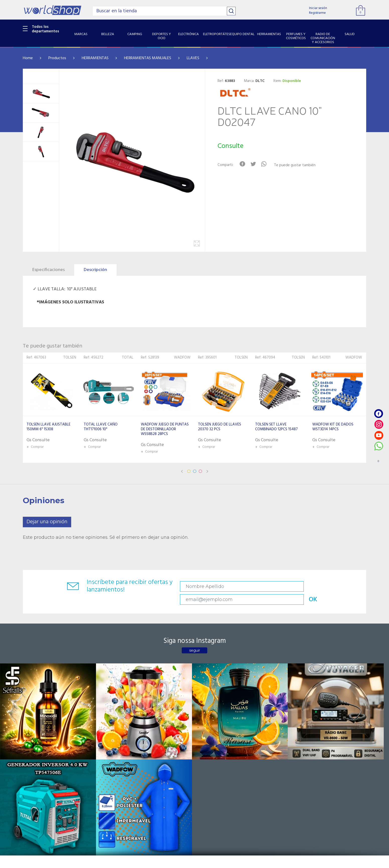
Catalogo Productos (97, 743)
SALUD (28, 807)
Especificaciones (48, 270)
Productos (57, 58)
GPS (26, 820)
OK (331, 587)
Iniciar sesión (318, 8)
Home (28, 58)
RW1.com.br (212, 862)
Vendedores (148, 756)
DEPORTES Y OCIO (38, 756)
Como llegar (90, 756)
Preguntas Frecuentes (156, 743)
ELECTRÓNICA (34, 762)
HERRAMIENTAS (95, 58)
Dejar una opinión (47, 522)
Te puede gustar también (299, 165)
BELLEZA (30, 743)
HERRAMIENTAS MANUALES (148, 58)
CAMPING (31, 749)
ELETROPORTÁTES (38, 769)
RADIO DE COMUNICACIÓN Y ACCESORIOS (47, 798)
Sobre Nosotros (93, 749)
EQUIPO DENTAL (37, 775)
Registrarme (317, 13)
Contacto (145, 749)
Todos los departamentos (45, 29)
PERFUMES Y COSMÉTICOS (45, 788)
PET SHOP (31, 826)
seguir (195, 639)
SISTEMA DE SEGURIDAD (44, 814)
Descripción (95, 270)
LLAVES (193, 58)
